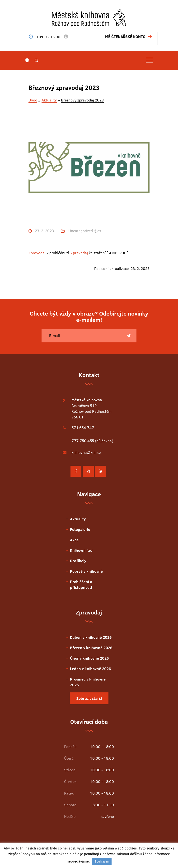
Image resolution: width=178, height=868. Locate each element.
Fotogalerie (80, 529)
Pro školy (78, 561)
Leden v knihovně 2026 (90, 669)
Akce (74, 540)
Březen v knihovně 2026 (91, 648)
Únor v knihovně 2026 (89, 658)
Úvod (33, 100)
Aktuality (49, 100)
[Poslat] (129, 336)
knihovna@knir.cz (86, 452)
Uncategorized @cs (85, 231)
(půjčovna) (92, 441)
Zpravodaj (37, 253)
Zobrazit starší (89, 698)
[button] (36, 60)
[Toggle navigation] (149, 60)
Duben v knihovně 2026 (91, 637)
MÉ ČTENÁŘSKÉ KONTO (125, 37)
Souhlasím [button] (102, 861)
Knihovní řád (81, 550)
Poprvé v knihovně (86, 571)
